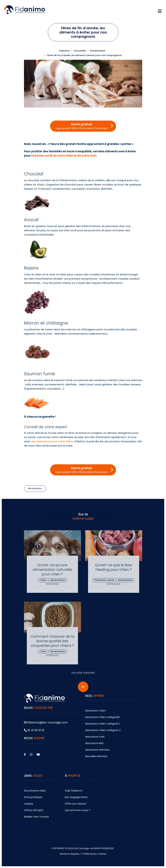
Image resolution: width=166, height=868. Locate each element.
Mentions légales (70, 854)
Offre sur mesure (75, 804)
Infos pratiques (33, 797)
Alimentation (35, 488)
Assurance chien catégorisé (102, 717)
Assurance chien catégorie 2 (103, 730)
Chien (43, 580)
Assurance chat (95, 737)
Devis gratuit (82, 126)
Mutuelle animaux (96, 756)
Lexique (29, 804)
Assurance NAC (95, 743)
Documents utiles (35, 791)
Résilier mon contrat (36, 817)
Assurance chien (95, 711)
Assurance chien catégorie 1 (102, 724)
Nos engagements (76, 797)
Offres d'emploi (34, 810)
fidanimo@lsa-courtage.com (46, 722)
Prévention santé (104, 580)
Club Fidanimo (74, 791)
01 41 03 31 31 (34, 730)
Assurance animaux (97, 750)
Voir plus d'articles (83, 673)
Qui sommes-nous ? (77, 810)
